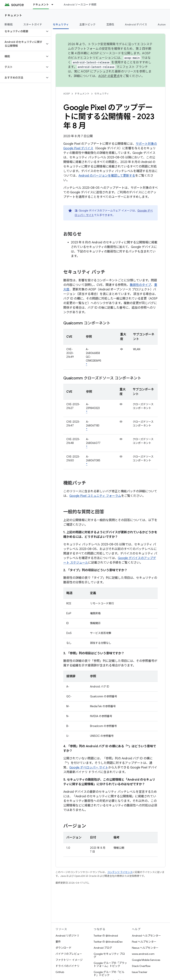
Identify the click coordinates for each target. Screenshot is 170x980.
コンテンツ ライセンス (120, 872)
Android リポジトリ (67, 936)
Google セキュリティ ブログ (109, 955)
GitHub (60, 972)
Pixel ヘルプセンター (144, 942)
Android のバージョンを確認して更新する (107, 176)
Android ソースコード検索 (80, 5)
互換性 (110, 24)
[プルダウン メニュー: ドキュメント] (54, 5)
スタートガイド (33, 24)
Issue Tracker (140, 972)
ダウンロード (63, 948)
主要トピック (88, 24)
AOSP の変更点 (109, 76)
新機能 (9, 24)
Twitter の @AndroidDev (108, 942)
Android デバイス (136, 24)
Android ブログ (103, 948)
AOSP (67, 94)
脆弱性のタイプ (140, 285)
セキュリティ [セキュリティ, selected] (61, 24)
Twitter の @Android (106, 936)
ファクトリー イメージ (69, 960)
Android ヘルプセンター (146, 936)
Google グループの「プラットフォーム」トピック (110, 964)
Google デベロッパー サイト (89, 768)
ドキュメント (13, 15)
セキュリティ (102, 94)
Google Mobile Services (146, 960)
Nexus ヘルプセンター (145, 948)
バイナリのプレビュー (69, 954)
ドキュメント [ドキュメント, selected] (41, 5)
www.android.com (143, 954)
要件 (58, 942)
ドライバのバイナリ (67, 966)
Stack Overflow (141, 966)
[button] (22, 31)
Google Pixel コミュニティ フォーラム (95, 496)
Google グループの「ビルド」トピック (109, 974)
